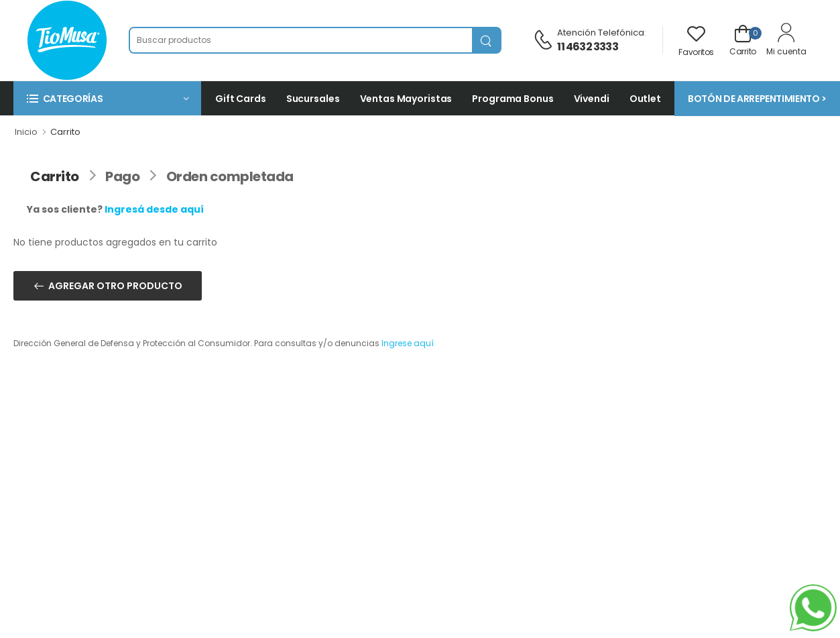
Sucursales (313, 99)
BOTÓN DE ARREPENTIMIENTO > (757, 99)
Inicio (26, 132)
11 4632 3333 (587, 47)
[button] (107, 98)
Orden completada (230, 176)
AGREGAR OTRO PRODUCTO (115, 286)
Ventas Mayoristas (406, 99)
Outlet (645, 99)
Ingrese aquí (408, 343)
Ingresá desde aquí (154, 209)
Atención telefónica (601, 33)
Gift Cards (241, 99)
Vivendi (592, 99)
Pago (122, 176)
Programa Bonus (513, 99)
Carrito (55, 176)
